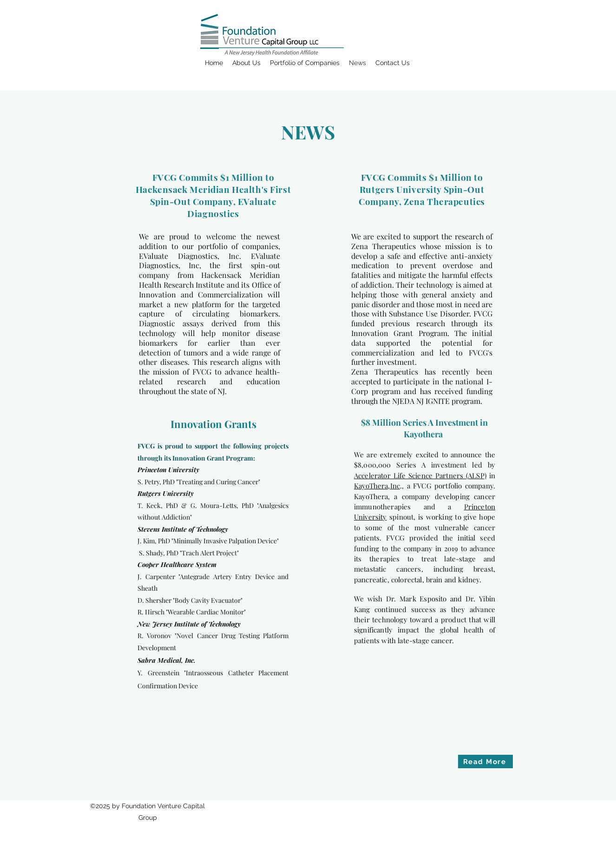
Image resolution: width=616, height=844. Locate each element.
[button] (246, 63)
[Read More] (485, 762)
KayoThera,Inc (377, 486)
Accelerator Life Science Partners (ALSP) (420, 475)
